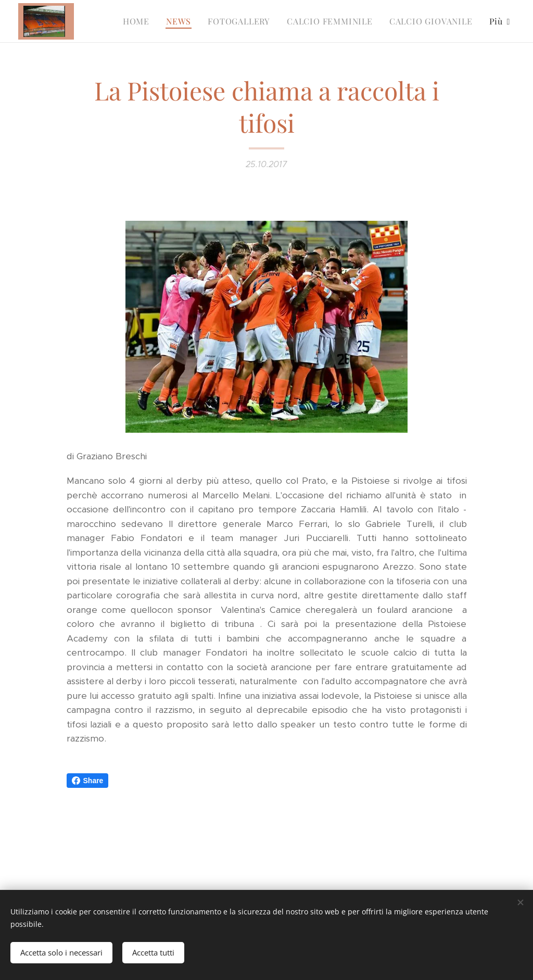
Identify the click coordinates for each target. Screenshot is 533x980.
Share (88, 781)
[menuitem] (139, 21)
